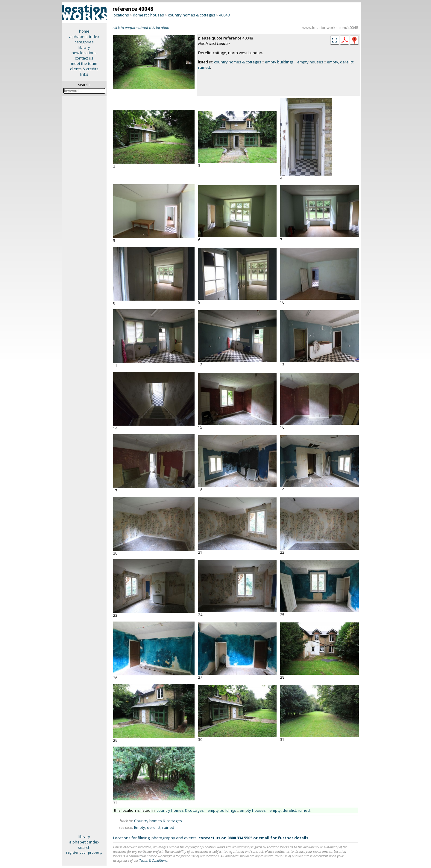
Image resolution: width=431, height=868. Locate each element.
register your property (84, 852)
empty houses (310, 62)
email (264, 838)
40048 (224, 15)
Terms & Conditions (153, 860)
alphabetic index (84, 36)
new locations (84, 53)
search (84, 847)
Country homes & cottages (158, 821)
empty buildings (279, 62)
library (84, 47)
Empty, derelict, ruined (154, 827)
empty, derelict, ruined (290, 810)
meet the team (84, 63)
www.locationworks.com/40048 (330, 28)
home (84, 31)
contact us (84, 58)
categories (84, 42)
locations (121, 15)
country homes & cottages (192, 15)
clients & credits (84, 69)
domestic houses (148, 15)
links (84, 74)
